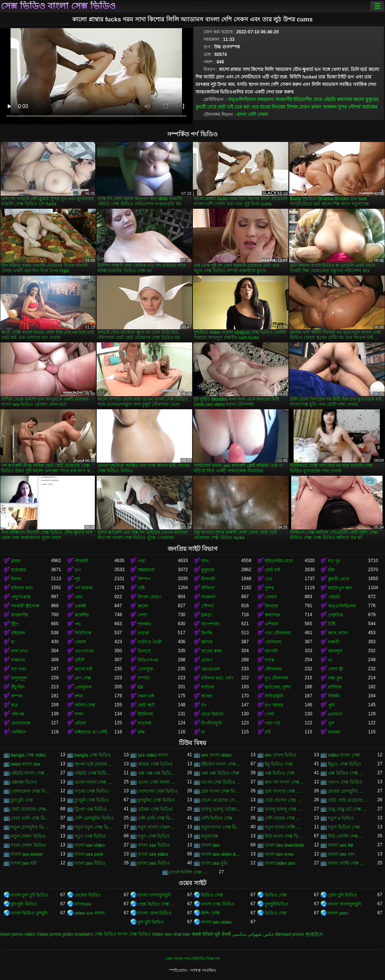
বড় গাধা (18, 669)
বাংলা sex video (153, 854)
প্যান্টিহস (18, 732)
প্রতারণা (335, 714)
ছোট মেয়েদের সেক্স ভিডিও (31, 809)
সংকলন (330, 107)
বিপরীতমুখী (211, 723)
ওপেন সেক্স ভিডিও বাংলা (221, 782)
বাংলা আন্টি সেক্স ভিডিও (348, 863)
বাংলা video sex (280, 863)
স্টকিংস (208, 588)
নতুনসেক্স (210, 836)
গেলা (269, 714)
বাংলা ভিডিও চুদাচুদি (29, 913)
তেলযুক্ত (146, 669)
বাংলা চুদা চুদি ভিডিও (30, 895)
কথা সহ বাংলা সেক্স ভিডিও (285, 782)
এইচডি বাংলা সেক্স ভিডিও (31, 773)
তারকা (143, 633)
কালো (359, 100)
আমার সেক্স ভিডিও (155, 764)
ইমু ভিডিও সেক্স (279, 764)
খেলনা (271, 597)
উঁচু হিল (18, 687)
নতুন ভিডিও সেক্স (344, 827)
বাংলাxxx (83, 904)
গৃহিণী (80, 660)
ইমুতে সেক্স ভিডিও (345, 764)
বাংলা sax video (90, 845)
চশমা (79, 696)
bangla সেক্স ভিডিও (93, 755)
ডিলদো (144, 651)
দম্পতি (144, 678)
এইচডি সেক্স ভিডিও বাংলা (95, 773)
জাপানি (271, 651)
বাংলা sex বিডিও (90, 863)
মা (13, 642)
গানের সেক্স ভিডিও (92, 791)
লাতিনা (208, 687)
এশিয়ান (271, 624)
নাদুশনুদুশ (19, 678)
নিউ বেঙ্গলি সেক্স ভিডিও (348, 836)
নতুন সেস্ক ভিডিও (154, 836)
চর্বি (268, 732)
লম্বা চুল (335, 678)
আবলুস (335, 651)
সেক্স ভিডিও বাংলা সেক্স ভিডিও (58, 6)
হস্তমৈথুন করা (340, 588)
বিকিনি (334, 696)
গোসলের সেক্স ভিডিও (158, 791)
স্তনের (206, 696)
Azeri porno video (17, 934)
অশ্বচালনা (265, 100)
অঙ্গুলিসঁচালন (242, 100)
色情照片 (314, 934)
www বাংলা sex (26, 764)
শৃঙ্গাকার (144, 624)
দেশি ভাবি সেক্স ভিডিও (158, 818)
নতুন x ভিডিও (341, 818)
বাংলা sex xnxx (279, 854)
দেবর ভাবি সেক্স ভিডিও (31, 818)
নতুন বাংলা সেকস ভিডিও (158, 827)
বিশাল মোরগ (299, 107)
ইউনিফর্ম (145, 714)
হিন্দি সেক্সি (211, 913)
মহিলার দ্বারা (22, 588)
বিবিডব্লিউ (274, 696)
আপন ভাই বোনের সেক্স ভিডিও (95, 764)
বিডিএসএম (148, 660)
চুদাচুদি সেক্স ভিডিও (92, 800)
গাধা (142, 561)
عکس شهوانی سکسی (253, 934)
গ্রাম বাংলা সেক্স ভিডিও (221, 791)
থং (330, 660)
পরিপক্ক (17, 714)
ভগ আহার (274, 705)
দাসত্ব (270, 660)
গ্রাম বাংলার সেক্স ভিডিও (285, 791)
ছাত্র (14, 705)
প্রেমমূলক (83, 687)
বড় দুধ (334, 561)
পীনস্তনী (81, 561)
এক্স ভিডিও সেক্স (280, 773)
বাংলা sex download (284, 845)
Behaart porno (290, 934)
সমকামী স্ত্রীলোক (25, 606)
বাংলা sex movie (27, 854)
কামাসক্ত (345, 100)
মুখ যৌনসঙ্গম (277, 678)
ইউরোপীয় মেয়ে (308, 100)
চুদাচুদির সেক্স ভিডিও (156, 800)
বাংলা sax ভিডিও (154, 845)
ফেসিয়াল (273, 642)
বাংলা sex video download (221, 854)
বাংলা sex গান (341, 854)
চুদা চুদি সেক (22, 800)
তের (238, 107)
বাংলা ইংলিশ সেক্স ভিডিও (190, 872)
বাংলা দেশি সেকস (252, 115)
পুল (331, 723)
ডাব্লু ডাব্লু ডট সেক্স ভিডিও (348, 809)
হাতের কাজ (211, 651)
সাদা (205, 561)
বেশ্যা (142, 615)
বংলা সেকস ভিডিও (28, 845)
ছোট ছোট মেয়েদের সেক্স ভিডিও (348, 800)
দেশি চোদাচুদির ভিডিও (94, 818)
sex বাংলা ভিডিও (281, 755)
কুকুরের (372, 100)
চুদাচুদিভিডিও (277, 904)
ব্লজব (316, 107)
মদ (204, 705)
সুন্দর (342, 107)
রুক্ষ (141, 732)
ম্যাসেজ (145, 723)
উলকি (207, 633)
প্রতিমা (80, 723)
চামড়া (206, 615)
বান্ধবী (333, 642)
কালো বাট (83, 669)
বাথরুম (334, 732)
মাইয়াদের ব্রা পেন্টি (91, 732)
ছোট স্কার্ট (146, 705)
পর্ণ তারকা (83, 588)
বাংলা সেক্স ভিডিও (218, 904)
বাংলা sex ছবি (24, 863)
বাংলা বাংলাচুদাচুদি (154, 895)
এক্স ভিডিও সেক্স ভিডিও (348, 773)
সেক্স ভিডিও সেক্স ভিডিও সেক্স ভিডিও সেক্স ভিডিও (158, 904)
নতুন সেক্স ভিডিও (90, 836)
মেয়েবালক (20, 723)
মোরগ (207, 660)
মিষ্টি (332, 624)
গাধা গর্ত (272, 723)
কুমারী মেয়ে (206, 107)
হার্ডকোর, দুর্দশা (278, 687)
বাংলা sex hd (340, 845)
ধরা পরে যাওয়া (257, 107)
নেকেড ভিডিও (88, 895)
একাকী (80, 606)
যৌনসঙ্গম (273, 669)
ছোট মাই (225, 107)
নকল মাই (146, 696)
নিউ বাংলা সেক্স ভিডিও (285, 836)
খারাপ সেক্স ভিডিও (345, 782)
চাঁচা (331, 570)
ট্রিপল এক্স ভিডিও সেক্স (95, 809)
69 (140, 687)
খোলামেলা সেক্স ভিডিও (31, 791)
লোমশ (80, 642)
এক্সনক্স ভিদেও (24, 782)
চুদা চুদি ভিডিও (24, 904)
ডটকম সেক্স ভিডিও (155, 809)
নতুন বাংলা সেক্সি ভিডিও (285, 827)
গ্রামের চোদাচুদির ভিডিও (348, 791)
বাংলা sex (210, 845)
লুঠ (77, 579)
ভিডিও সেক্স (212, 895)
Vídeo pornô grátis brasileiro (65, 934)
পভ (78, 624)
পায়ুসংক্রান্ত (21, 597)
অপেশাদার (210, 624)
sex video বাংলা (153, 755)
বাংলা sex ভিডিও (154, 863)
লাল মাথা (19, 651)
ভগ (78, 570)
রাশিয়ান (335, 687)
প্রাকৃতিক (335, 615)
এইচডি (330, 100)
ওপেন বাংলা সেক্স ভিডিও (95, 782)
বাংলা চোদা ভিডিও (155, 913)
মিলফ (16, 579)
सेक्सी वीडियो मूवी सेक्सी (211, 934)
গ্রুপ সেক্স (83, 678)
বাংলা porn (338, 913)
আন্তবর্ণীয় (284, 100)
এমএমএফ (211, 669)
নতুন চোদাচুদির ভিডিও (31, 827)
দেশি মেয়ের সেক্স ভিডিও (285, 818)
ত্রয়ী (141, 588)
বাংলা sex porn (89, 854)
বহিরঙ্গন (18, 633)
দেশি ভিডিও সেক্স (217, 818)
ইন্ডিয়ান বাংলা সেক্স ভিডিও (221, 764)
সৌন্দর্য (354, 107)
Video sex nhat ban (171, 934)
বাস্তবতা (18, 660)
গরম (79, 597)
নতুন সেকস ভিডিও (28, 836)
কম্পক (17, 696)
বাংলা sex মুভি (214, 863)
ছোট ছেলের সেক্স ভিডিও (285, 800)
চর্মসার (207, 642)
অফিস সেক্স (85, 705)
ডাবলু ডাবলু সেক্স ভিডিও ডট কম (285, 809)
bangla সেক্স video (28, 755)
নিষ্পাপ (144, 579)
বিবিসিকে (83, 633)
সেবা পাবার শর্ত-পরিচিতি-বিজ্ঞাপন (192, 959)
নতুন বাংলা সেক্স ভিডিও (221, 827)
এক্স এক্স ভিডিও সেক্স (220, 773)
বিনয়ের (279, 107)
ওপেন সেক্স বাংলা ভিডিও (158, 782)
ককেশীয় (82, 615)
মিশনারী (208, 579)
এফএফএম (84, 651)
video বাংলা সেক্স (344, 755)
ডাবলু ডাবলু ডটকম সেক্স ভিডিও (221, 809)
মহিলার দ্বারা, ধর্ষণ (217, 678)
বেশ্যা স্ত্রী (335, 669)
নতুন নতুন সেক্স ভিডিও (95, 827)
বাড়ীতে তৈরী (149, 642)
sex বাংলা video (216, 755)
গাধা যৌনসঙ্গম (278, 633)
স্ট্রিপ (15, 624)
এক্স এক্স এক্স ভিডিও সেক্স (158, 773)
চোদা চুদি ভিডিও (343, 895)
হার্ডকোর (370, 107)
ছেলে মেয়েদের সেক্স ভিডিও (221, 800)
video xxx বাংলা (89, 913)
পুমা (331, 705)
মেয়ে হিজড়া (212, 714)
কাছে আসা (337, 633)
